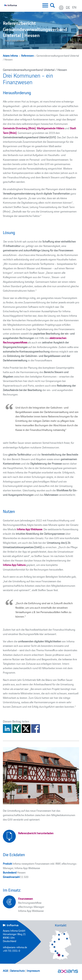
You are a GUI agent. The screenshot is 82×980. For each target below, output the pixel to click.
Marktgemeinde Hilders (50, 128)
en (74, 7)
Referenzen (27, 55)
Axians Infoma (10, 55)
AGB (5, 971)
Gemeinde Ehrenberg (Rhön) (19, 128)
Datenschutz (17, 971)
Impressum (33, 971)
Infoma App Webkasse (30, 529)
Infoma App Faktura (14, 565)
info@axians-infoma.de (15, 947)
